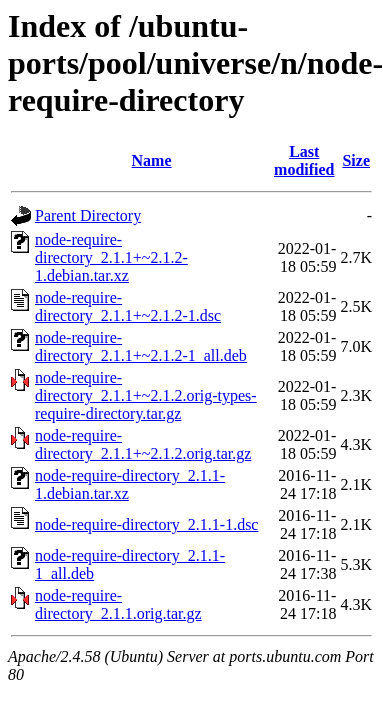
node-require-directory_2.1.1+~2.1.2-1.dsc (128, 306)
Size (356, 160)
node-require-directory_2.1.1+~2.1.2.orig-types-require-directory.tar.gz (146, 395)
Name (152, 160)
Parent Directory (88, 215)
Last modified (304, 160)
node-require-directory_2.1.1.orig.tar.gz (118, 604)
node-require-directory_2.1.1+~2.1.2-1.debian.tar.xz (111, 257)
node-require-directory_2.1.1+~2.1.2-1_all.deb (141, 346)
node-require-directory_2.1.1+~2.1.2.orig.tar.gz (143, 444)
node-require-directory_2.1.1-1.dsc (146, 524)
